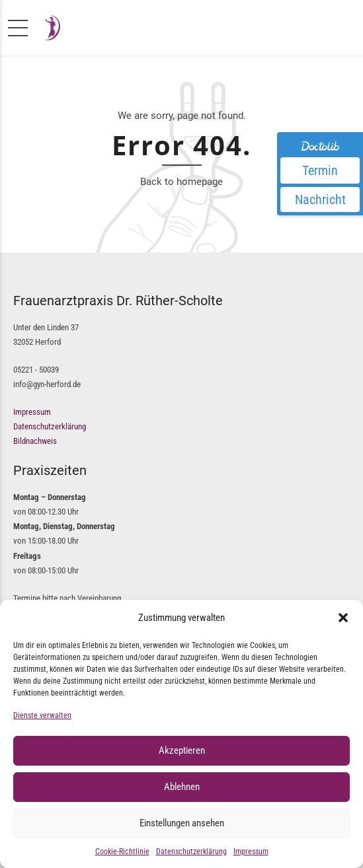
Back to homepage (181, 182)
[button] (343, 618)
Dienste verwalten (42, 715)
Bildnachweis (35, 441)
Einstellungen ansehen (182, 823)
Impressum (251, 851)
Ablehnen (182, 787)
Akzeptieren (182, 750)
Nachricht (320, 199)
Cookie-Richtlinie (122, 851)
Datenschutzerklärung (191, 851)
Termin (320, 170)
